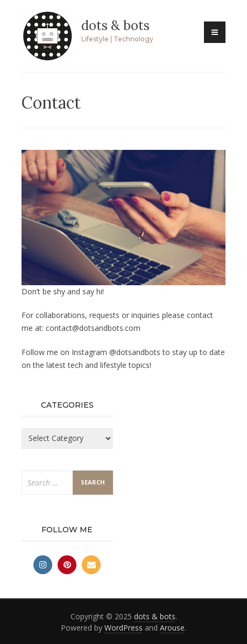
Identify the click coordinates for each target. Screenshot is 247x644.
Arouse (172, 628)
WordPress (123, 628)
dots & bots (115, 26)
